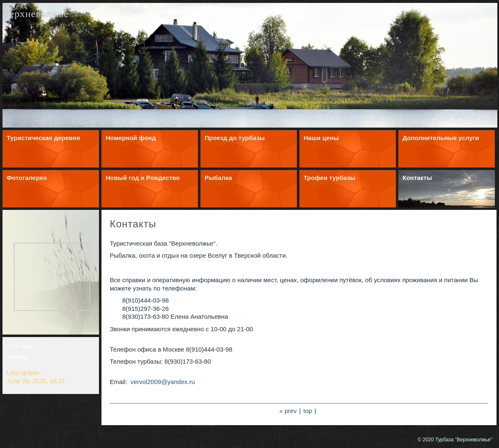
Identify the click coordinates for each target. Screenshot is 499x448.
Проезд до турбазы (235, 138)
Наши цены (321, 138)
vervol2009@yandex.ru (162, 382)
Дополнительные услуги (441, 138)
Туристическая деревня (43, 138)
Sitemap (17, 357)
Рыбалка (218, 178)
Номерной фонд (131, 138)
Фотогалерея (27, 178)
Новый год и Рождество (143, 178)
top (308, 411)
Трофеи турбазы (330, 178)
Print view (19, 346)
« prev (288, 411)
